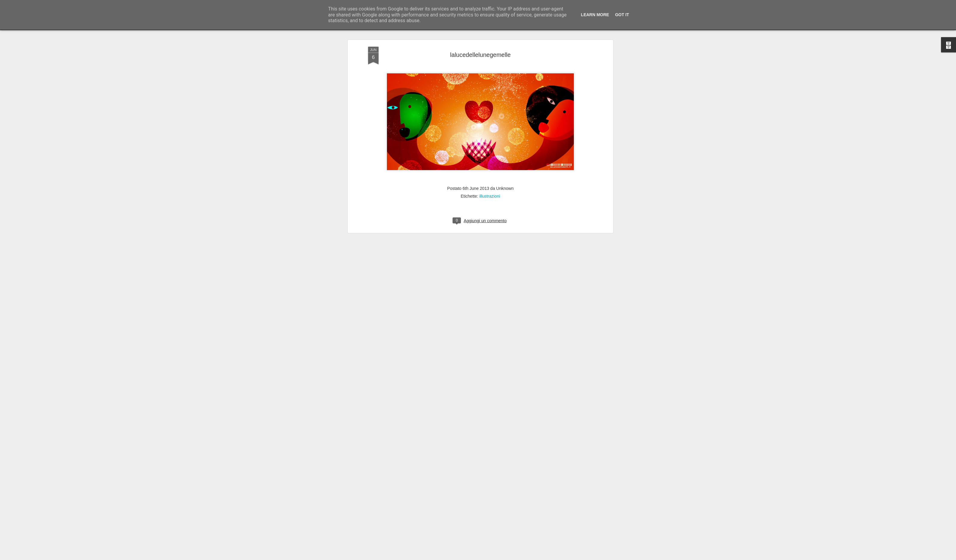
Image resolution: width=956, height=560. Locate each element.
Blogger (497, 557)
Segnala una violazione (521, 557)
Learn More (595, 15)
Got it (622, 15)
